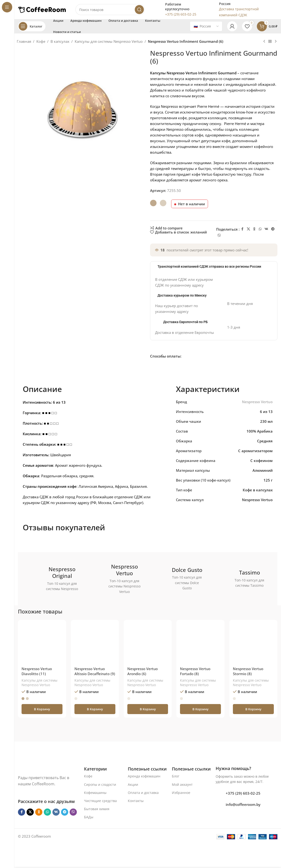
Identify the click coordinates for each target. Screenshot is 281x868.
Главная (24, 41)
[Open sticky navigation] (32, 26)
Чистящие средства (100, 801)
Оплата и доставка (143, 793)
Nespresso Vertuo (257, 402)
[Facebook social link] (242, 229)
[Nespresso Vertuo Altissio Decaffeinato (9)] (95, 644)
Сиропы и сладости (100, 784)
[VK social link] (266, 229)
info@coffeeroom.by (243, 804)
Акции (133, 784)
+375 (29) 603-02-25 (243, 793)
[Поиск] (110, 10)
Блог (176, 776)
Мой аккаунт (182, 784)
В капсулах (60, 41)
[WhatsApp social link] (260, 229)
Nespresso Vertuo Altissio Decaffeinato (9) (95, 671)
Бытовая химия (97, 809)
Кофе (41, 41)
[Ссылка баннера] (54, 579)
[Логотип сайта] (42, 9)
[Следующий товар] (276, 42)
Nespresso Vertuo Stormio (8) (248, 671)
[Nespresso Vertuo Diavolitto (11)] (42, 644)
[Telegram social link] (273, 229)
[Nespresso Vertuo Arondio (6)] (148, 644)
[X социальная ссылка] (248, 229)
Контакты (136, 801)
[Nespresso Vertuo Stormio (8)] (253, 644)
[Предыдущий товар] (264, 42)
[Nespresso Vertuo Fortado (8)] (200, 644)
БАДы (89, 817)
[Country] (206, 26)
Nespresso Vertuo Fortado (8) (195, 671)
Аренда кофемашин (144, 776)
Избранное (181, 793)
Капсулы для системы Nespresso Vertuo (109, 41)
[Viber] (219, 236)
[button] (42, 709)
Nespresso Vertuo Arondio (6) (143, 671)
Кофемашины (95, 793)
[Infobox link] (177, 10)
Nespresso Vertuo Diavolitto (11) (37, 671)
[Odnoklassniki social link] (254, 229)
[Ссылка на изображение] (42, 768)
